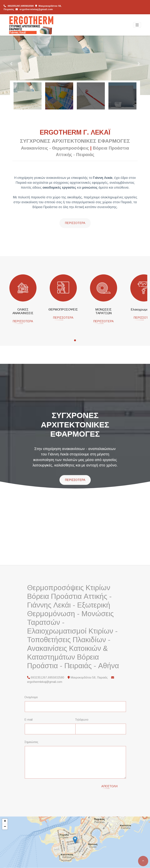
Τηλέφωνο (82, 720)
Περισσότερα (75, 223)
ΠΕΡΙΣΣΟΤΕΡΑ (23, 321)
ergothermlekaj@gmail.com (36, 9)
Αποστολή (109, 786)
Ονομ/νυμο (31, 697)
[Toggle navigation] (137, 25)
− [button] (5, 823)
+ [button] (5, 817)
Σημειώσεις (31, 742)
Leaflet (7, 865)
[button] (11, 64)
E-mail (28, 720)
